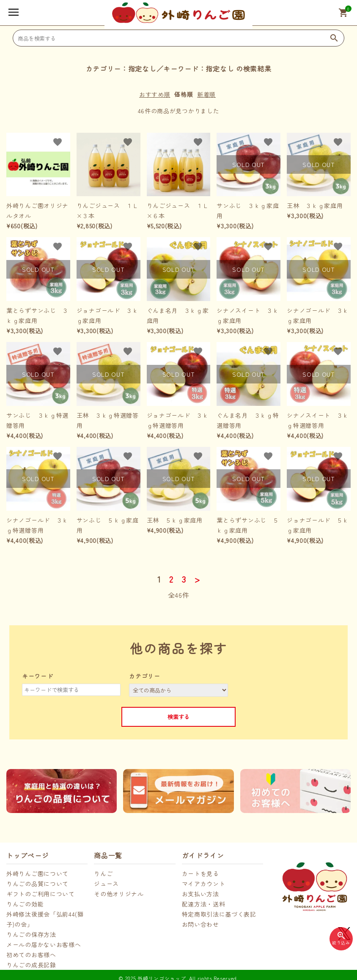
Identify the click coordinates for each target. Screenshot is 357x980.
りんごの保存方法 (31, 934)
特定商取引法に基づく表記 (219, 914)
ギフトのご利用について (41, 894)
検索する (178, 717)
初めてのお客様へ (31, 955)
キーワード (38, 676)
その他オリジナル (119, 894)
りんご (103, 873)
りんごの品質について (37, 884)
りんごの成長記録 (31, 965)
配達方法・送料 (204, 904)
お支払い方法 (200, 894)
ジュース (106, 884)
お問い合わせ (200, 924)
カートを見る (200, 873)
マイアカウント (204, 884)
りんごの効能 (25, 904)
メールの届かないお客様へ (44, 944)
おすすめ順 (155, 94)
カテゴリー (145, 676)
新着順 (206, 94)
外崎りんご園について (37, 873)
